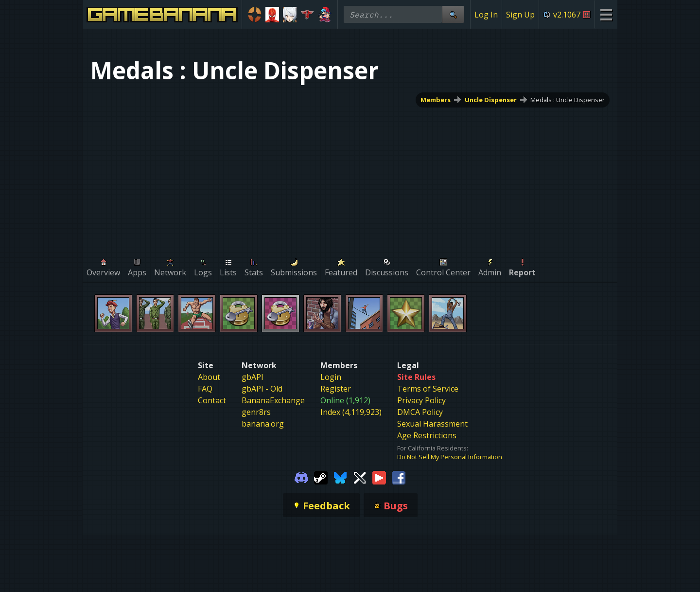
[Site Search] (453, 14)
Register (336, 389)
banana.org (263, 424)
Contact (212, 400)
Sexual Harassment (432, 424)
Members (436, 100)
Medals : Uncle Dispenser (568, 100)
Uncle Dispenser (491, 100)
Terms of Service (428, 389)
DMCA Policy (420, 412)
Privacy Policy (421, 400)
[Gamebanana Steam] (321, 477)
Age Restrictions (427, 435)
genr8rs (256, 412)
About (209, 377)
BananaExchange (273, 400)
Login (331, 377)
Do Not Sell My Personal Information (450, 457)
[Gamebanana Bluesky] (340, 477)
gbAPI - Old (262, 389)
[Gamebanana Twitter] (360, 477)
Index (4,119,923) (351, 412)
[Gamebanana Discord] (301, 477)
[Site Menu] (606, 14)
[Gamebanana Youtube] (379, 477)
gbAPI (253, 377)
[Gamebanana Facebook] (399, 477)
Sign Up (520, 15)
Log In (486, 15)
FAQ (205, 389)
